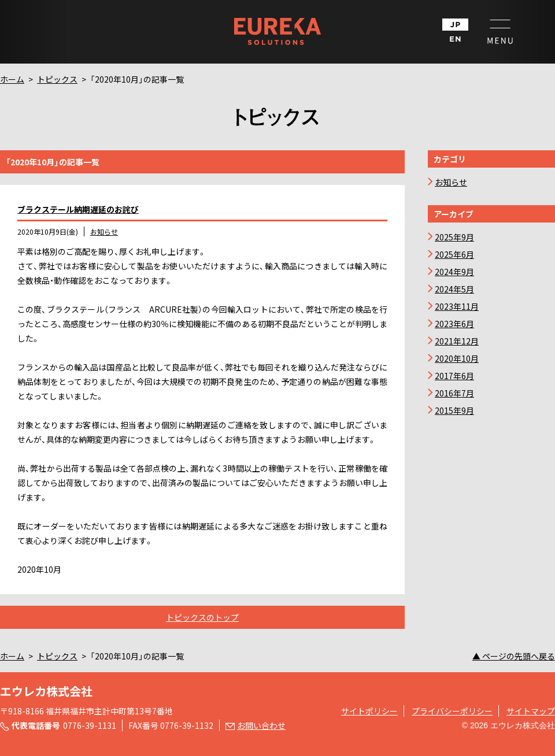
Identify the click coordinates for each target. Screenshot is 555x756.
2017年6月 (454, 376)
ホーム (12, 79)
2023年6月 (454, 324)
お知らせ (104, 231)
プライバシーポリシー (452, 711)
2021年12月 (457, 341)
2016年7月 (454, 393)
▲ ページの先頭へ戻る (514, 656)
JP (455, 25)
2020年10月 (457, 358)
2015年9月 (454, 410)
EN (455, 39)
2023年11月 (457, 306)
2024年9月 (454, 272)
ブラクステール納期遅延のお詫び (78, 209)
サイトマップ (531, 711)
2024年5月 (454, 289)
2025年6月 (454, 254)
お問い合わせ (261, 725)
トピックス (57, 79)
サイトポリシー (369, 711)
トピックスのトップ (202, 617)
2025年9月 (454, 237)
